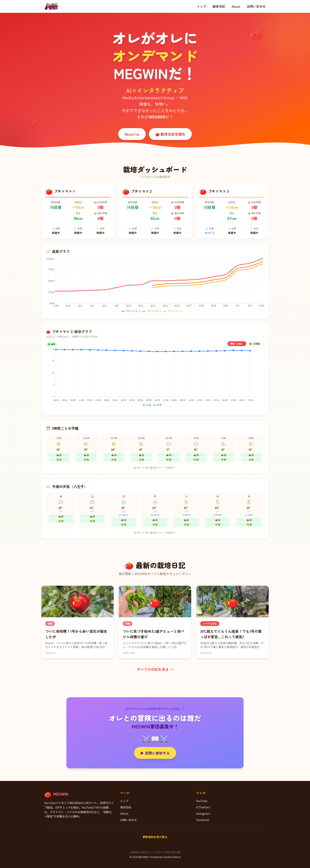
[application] (155, 286)
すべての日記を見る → (155, 669)
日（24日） (255, 344)
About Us (132, 134)
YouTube (202, 801)
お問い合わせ (256, 6)
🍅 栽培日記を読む (170, 134)
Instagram (203, 814)
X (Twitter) (203, 807)
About (236, 6)
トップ (201, 6)
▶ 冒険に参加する (155, 753)
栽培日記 (219, 6)
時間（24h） (237, 344)
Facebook (203, 820)
